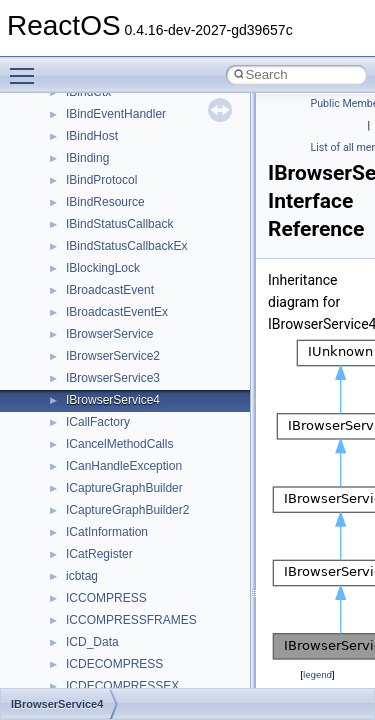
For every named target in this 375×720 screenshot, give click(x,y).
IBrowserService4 (113, 400)
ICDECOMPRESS (114, 664)
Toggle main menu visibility (27, 67)
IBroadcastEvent (110, 290)
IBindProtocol (101, 180)
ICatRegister (99, 554)
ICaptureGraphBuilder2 (127, 510)
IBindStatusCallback (119, 224)
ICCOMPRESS (106, 598)
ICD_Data (92, 642)
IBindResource (105, 202)
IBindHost (92, 136)
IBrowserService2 (113, 356)
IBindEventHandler (116, 114)
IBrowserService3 (113, 378)
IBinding (87, 158)
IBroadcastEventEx (117, 312)
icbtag (82, 576)
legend (317, 674)
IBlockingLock (103, 268)
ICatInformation (107, 532)
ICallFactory (98, 422)
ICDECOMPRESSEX (122, 686)
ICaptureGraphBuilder (124, 488)
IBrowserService (109, 334)
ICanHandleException (124, 466)
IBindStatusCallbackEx (126, 246)
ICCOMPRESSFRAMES (131, 620)
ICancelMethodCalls (119, 444)
